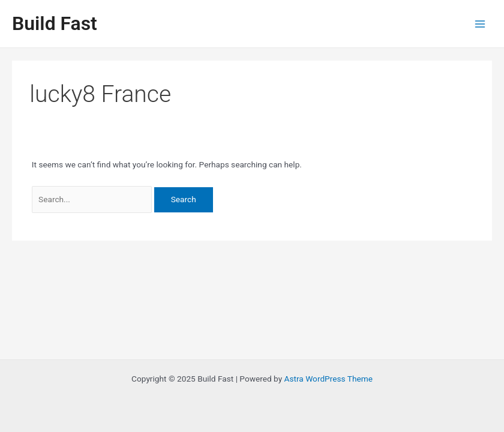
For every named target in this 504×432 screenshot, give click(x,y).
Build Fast (55, 23)
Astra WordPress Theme (328, 379)
